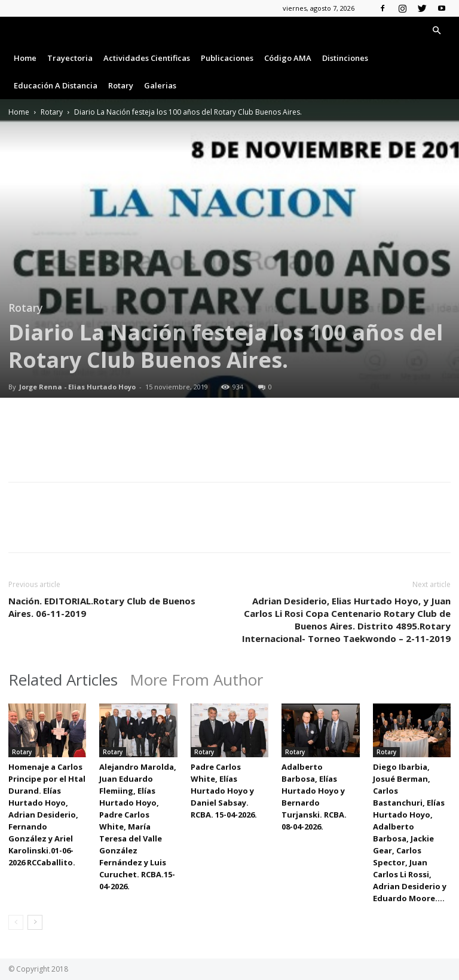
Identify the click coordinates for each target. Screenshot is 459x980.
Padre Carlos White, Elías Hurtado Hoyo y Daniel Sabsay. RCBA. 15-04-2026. (224, 791)
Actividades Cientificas (147, 58)
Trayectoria (70, 58)
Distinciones (345, 58)
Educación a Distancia (56, 85)
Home (25, 58)
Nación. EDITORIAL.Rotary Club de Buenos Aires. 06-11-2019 (102, 607)
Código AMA (288, 58)
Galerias (160, 85)
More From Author (196, 680)
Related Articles (63, 680)
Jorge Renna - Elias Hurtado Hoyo (77, 387)
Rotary (121, 85)
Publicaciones (227, 58)
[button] (436, 31)
